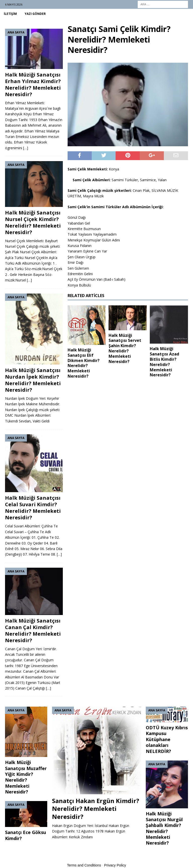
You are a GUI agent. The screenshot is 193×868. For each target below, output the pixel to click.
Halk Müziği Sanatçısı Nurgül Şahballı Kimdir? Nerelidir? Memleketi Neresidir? (164, 828)
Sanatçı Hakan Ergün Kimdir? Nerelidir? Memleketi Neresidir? (96, 808)
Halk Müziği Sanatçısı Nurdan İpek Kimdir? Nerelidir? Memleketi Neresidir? (33, 380)
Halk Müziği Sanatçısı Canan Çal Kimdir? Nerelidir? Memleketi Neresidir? (33, 630)
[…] (26, 148)
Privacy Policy (115, 865)
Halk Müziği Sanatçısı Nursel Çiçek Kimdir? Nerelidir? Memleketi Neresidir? (33, 222)
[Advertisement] (128, 420)
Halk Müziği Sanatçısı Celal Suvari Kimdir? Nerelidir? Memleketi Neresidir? (33, 508)
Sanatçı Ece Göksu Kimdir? (26, 835)
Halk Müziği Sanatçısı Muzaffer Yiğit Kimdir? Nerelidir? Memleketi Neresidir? (26, 777)
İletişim (10, 14)
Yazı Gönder (35, 14)
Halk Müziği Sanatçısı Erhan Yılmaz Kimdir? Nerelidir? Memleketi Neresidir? (33, 84)
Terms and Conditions (84, 865)
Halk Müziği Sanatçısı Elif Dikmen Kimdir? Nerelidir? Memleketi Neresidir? (84, 363)
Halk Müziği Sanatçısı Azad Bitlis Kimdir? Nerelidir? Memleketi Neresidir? (164, 362)
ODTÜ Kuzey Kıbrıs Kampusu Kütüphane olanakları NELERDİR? (167, 739)
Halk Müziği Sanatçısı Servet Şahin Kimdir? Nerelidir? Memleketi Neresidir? (125, 348)
